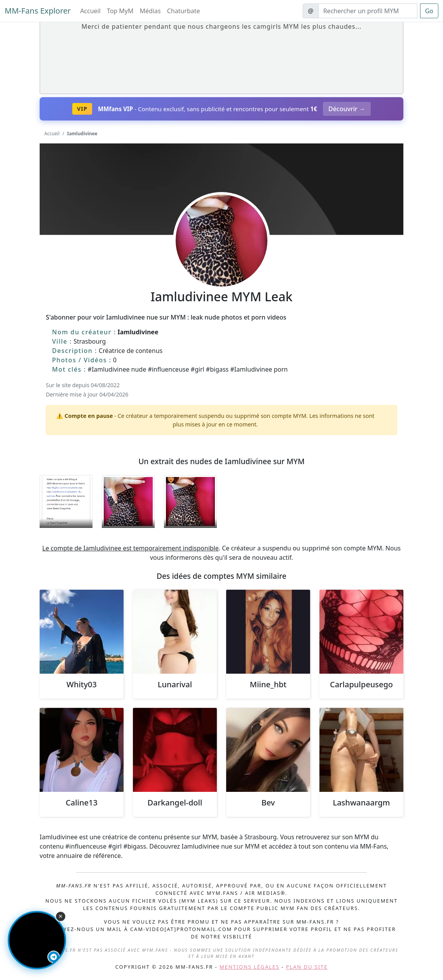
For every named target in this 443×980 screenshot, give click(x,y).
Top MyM (120, 11)
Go (429, 11)
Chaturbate (184, 11)
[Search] (368, 11)
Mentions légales (249, 967)
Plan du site (307, 967)
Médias (150, 11)
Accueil (90, 11)
